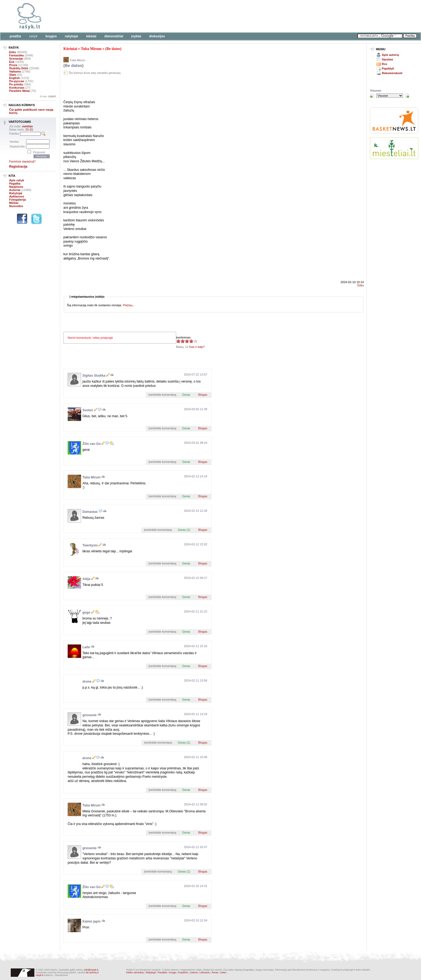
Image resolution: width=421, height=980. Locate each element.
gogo (86, 612)
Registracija (18, 167)
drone (87, 682)
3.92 (178, 341)
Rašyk (33, 36)
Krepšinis (183, 972)
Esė (12, 62)
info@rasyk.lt (91, 970)
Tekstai (91, 36)
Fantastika (16, 55)
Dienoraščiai (114, 36)
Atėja (86, 579)
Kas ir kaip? (197, 347)
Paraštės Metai (19, 91)
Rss (384, 64)
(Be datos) (113, 49)
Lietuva (194, 972)
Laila (86, 647)
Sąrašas (387, 59)
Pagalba (15, 183)
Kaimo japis (91, 921)
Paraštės (162, 972)
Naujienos (16, 187)
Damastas (90, 512)
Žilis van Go (92, 444)
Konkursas (17, 88)
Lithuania (205, 972)
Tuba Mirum (91, 49)
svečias (27, 126)
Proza (13, 65)
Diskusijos (157, 36)
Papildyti (388, 69)
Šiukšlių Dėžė (19, 68)
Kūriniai (70, 49)
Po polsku (16, 84)
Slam (13, 75)
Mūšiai (14, 203)
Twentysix (90, 545)
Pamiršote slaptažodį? (22, 162)
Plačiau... (129, 305)
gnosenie (90, 715)
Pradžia (15, 36)
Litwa (223, 972)
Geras (186, 395)
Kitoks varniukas (135, 972)
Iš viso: (48, 96)
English (14, 78)
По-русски (17, 81)
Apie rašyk (17, 180)
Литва (215, 972)
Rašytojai (71, 36)
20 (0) (29, 129)
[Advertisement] (165, 16)
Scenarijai (16, 59)
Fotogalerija (17, 200)
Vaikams (15, 71)
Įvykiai (136, 36)
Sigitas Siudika (94, 376)
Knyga (173, 972)
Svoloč (88, 410)
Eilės (13, 52)
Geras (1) (184, 530)
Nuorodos (16, 206)
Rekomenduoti (392, 73)
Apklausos (17, 196)
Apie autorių (390, 55)
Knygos (51, 36)
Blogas (203, 395)
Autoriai (15, 190)
